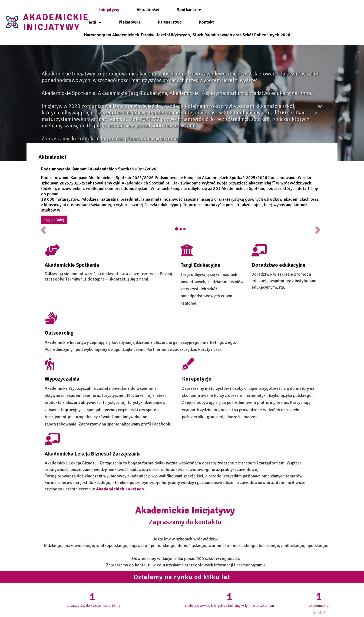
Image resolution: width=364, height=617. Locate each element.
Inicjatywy (104, 9)
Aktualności (143, 9)
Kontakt (201, 21)
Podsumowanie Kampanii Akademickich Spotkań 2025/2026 (102, 158)
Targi (221, 9)
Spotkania (184, 9)
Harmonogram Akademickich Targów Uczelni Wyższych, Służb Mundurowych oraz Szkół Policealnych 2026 (201, 34)
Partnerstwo (297, 9)
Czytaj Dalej (58, 209)
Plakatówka (257, 9)
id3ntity (252, 611)
